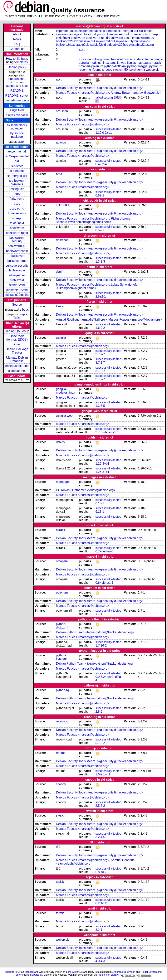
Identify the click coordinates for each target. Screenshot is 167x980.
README (17, 91)
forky (17, 194)
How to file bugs (17, 59)
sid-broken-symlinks (17, 182)
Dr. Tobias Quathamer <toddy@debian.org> (86, 490)
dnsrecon (130, 59)
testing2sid (17, 189)
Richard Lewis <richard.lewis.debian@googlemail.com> (93, 220)
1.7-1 (99, 614)
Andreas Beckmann (124, 972)
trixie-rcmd (17, 209)
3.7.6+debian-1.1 (107, 432)
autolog (97, 59)
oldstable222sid (17, 290)
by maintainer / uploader (17, 127)
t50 (125, 70)
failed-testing (104, 97)
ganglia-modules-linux (94, 63)
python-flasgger (138, 66)
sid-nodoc (17, 171)
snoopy (107, 70)
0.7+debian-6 (104, 551)
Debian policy (17, 67)
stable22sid (17, 285)
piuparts (10, 972)
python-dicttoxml (115, 66)
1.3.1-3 (100, 262)
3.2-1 (99, 930)
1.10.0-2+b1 (104, 133)
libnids (131, 63)
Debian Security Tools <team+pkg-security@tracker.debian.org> (99, 88)
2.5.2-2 (100, 806)
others (19, 975)
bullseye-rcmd (17, 261)
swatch (118, 70)
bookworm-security (17, 239)
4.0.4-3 (100, 961)
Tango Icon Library (108, 975)
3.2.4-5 (100, 837)
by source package (17, 135)
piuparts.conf (17, 79)
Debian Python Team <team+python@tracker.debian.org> (95, 632)
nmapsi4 (85, 66)
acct (82, 49)
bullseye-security (17, 266)
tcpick (133, 70)
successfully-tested (108, 129)
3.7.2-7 (100, 354)
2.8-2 (99, 712)
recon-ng (85, 70)
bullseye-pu (17, 270)
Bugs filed (17, 110)
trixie (17, 204)
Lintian (17, 344)
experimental (17, 151)
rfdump (97, 70)
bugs (25, 310)
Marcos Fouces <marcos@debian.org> (83, 93)
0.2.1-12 (101, 903)
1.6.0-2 (100, 328)
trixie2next (17, 223)
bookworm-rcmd (17, 233)
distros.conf (17, 82)
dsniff (141, 59)
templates (21, 62)
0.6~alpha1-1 (104, 583)
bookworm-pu (17, 246)
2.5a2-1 (101, 296)
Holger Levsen (149, 972)
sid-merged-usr (17, 176)
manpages (144, 63)
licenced (29, 972)
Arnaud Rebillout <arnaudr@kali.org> (81, 320)
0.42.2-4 (101, 164)
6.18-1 (100, 503)
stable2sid (17, 280)
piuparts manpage (17, 100)
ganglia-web (118, 63)
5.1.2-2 (100, 743)
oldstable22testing (17, 295)
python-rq (156, 66)
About (17, 34)
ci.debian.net (17, 371)
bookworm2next (17, 251)
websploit (152, 70)
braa (106, 59)
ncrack (156, 63)
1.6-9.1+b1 (103, 774)
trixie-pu (17, 218)
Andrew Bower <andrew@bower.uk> (136, 93)
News (17, 39)
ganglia (159, 59)
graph (21, 142)
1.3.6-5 (100, 406)
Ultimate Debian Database (17, 359)
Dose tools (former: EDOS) (17, 338)
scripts (11, 86)
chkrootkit (116, 59)
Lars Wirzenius (74, 972)
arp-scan (85, 59)
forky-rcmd (17, 199)
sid (17, 161)
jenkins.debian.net (17, 366)
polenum (97, 66)
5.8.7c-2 (101, 872)
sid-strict (22, 120)
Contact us (17, 49)
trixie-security (17, 213)
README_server (17, 96)
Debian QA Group (17, 331)
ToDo (17, 318)
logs (25, 86)
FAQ (17, 44)
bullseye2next (17, 275)
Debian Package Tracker (17, 351)
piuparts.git (36, 975)
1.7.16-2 (101, 645)
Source (17, 305)
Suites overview (17, 115)
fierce (149, 59)
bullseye (17, 256)
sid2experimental (17, 156)
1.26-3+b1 (102, 464)
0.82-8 (100, 195)
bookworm (17, 228)
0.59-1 (100, 230)
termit (141, 70)
